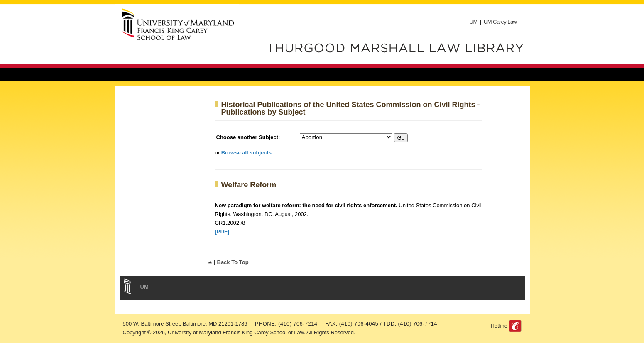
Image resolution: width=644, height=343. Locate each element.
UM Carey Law (500, 22)
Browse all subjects (246, 153)
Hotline (499, 326)
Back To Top (233, 262)
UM (474, 22)
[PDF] (222, 232)
